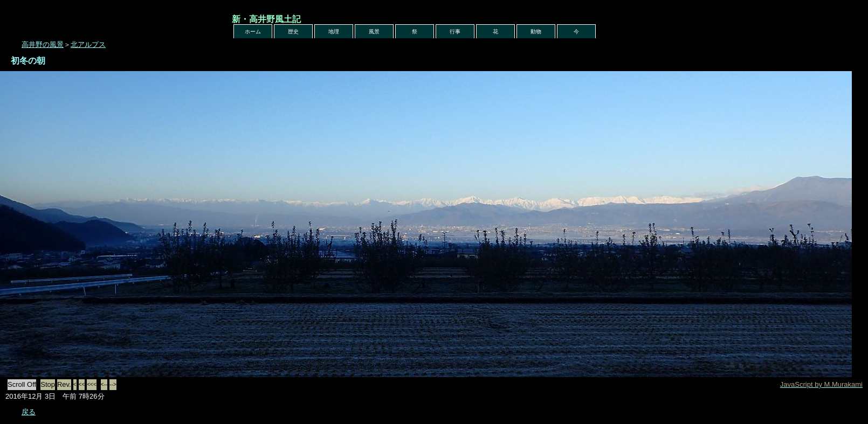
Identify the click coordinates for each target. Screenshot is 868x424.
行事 (455, 32)
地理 (334, 32)
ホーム (253, 32)
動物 (536, 32)
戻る (29, 412)
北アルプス (88, 44)
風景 (374, 32)
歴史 (293, 32)
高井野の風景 (43, 44)
